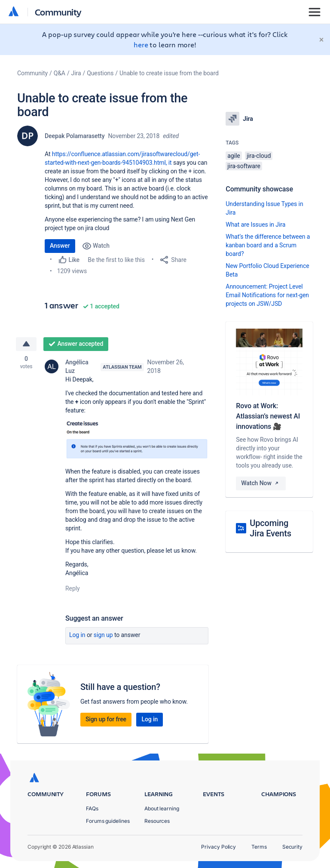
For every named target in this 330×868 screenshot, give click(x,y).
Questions (100, 73)
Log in (77, 635)
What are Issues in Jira (255, 225)
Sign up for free (106, 719)
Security (292, 847)
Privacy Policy (218, 847)
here (141, 45)
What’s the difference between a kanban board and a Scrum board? (268, 245)
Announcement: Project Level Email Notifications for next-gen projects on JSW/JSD (267, 295)
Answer (60, 246)
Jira (76, 73)
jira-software (244, 166)
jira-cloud (259, 156)
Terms (259, 847)
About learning (162, 808)
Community (58, 12)
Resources (157, 821)
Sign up (103, 635)
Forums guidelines (108, 821)
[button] (137, 440)
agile (234, 156)
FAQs (92, 808)
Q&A (60, 73)
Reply (73, 588)
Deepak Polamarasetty (75, 136)
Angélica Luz (77, 366)
